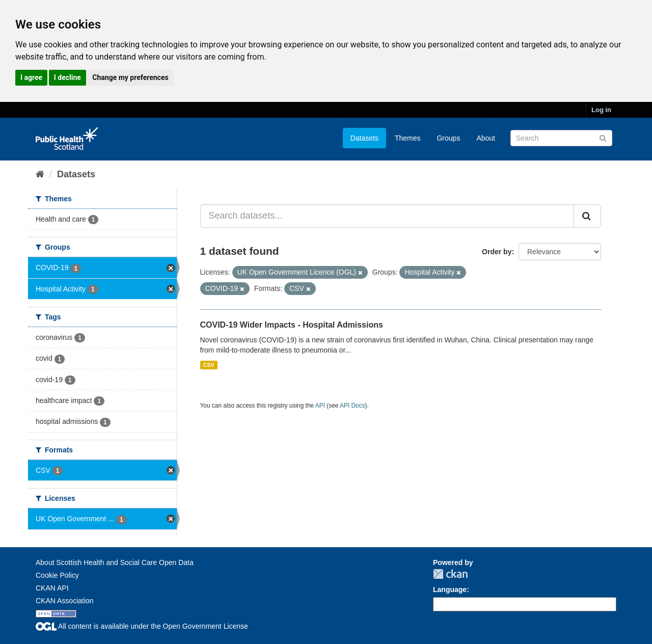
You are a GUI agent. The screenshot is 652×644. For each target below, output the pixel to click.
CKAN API (52, 588)
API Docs (352, 406)
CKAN (450, 574)
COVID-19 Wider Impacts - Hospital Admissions (292, 325)
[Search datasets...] (387, 216)
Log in (601, 110)
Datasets (364, 138)
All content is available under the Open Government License (142, 626)
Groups (448, 138)
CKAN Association (65, 601)
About (486, 138)
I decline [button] (67, 77)
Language (450, 589)
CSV (209, 365)
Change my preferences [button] (130, 77)
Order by (497, 252)
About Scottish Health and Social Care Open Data (115, 562)
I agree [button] (31, 77)
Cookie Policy (57, 575)
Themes (408, 138)
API (320, 406)
